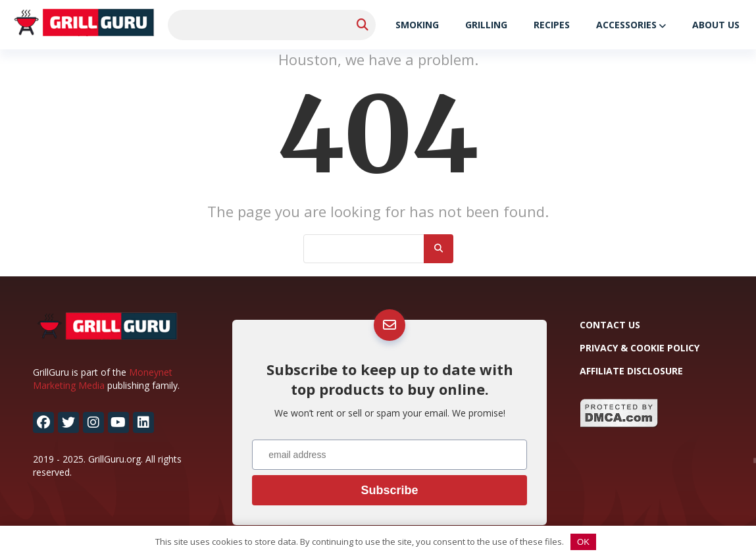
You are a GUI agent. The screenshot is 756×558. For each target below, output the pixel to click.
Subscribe (389, 490)
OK (583, 542)
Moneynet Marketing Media (103, 379)
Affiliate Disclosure (631, 371)
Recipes (552, 25)
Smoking (417, 25)
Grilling (486, 25)
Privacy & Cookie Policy (640, 348)
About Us (716, 25)
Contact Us (610, 325)
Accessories (626, 25)
